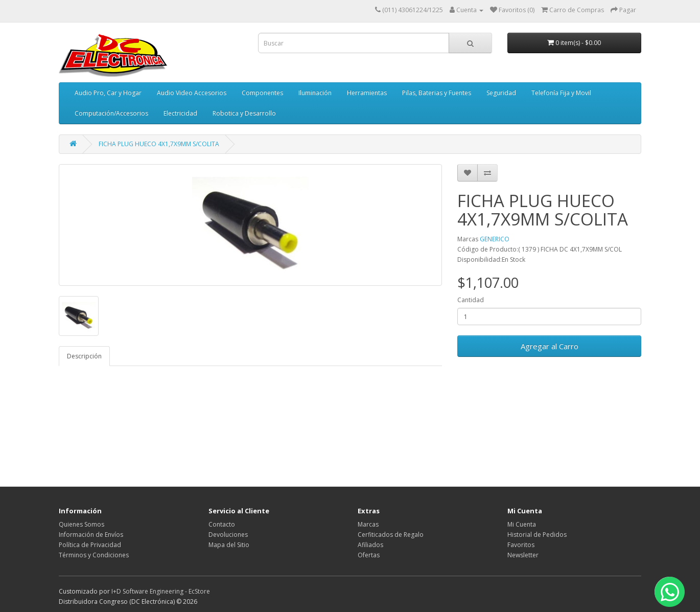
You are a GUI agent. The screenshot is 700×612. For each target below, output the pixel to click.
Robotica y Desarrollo (244, 113)
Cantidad (471, 300)
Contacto (222, 524)
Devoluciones (228, 535)
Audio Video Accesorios (192, 93)
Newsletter (523, 555)
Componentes (262, 93)
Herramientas (367, 93)
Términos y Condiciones (94, 555)
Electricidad (180, 113)
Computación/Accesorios (111, 113)
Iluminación (315, 93)
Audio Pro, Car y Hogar (108, 93)
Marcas (368, 524)
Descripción (84, 356)
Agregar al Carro (550, 346)
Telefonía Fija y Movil (561, 93)
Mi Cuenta (522, 524)
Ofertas (369, 555)
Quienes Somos (81, 524)
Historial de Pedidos (537, 535)
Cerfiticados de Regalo (391, 535)
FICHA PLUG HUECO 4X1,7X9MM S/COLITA (159, 144)
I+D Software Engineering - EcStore (161, 591)
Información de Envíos (91, 535)
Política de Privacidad (90, 545)
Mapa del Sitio (229, 545)
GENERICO (495, 239)
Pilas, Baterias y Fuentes (437, 93)
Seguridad (501, 93)
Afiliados (370, 545)
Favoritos (521, 545)
